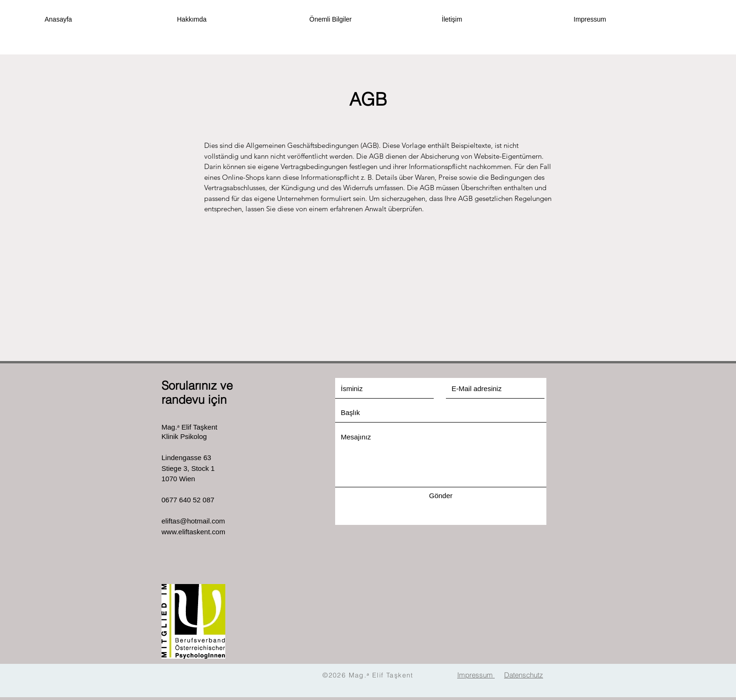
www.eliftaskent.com (193, 532)
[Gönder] (441, 496)
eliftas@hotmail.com (193, 521)
